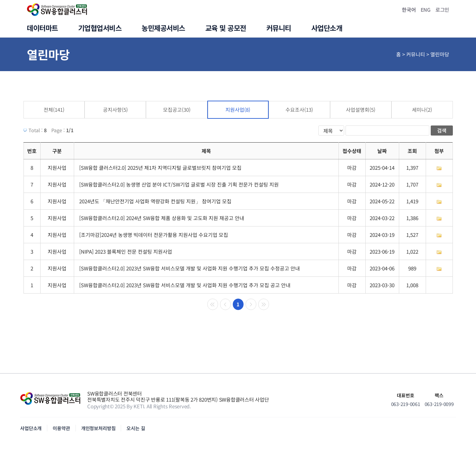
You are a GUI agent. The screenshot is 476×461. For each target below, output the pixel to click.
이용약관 (61, 428)
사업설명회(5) (361, 110)
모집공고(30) (177, 110)
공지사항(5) (115, 110)
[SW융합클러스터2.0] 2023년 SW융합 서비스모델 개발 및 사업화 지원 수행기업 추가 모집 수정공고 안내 (190, 268)
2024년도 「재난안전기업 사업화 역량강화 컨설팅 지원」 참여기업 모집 (155, 201)
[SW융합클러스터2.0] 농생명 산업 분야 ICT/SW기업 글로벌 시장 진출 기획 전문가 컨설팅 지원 (179, 184)
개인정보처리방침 (98, 428)
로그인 (442, 10)
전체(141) (54, 110)
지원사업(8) (238, 110)
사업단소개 (31, 428)
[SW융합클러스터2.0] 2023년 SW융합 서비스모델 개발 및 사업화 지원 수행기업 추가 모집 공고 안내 (185, 285)
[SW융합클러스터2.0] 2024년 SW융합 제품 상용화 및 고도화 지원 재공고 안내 (162, 218)
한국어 (409, 10)
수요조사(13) (299, 110)
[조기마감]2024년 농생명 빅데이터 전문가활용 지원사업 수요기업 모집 (154, 235)
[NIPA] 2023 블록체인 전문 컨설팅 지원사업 (126, 251)
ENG (426, 10)
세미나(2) (422, 110)
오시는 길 (136, 428)
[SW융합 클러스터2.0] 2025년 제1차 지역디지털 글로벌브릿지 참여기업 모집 (160, 168)
